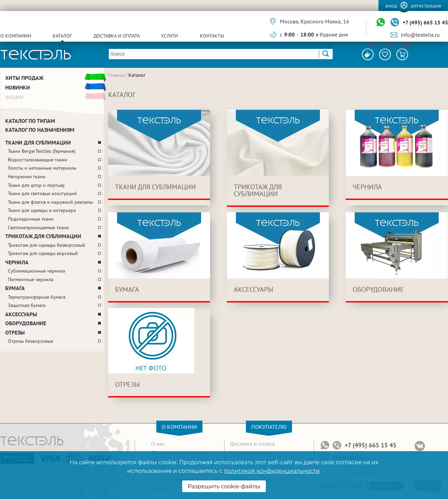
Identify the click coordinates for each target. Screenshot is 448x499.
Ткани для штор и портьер (36, 185)
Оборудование (26, 323)
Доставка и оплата (117, 36)
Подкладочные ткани (31, 219)
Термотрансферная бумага (37, 297)
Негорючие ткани (27, 177)
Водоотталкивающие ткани (38, 160)
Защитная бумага (27, 305)
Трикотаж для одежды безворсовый (46, 245)
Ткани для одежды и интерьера (42, 210)
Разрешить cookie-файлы (224, 486)
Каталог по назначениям (40, 130)
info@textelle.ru (420, 35)
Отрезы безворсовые (30, 341)
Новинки (18, 87)
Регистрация (426, 6)
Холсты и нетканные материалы (42, 168)
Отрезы (15, 332)
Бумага (15, 288)
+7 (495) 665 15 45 (425, 22)
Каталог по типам (30, 121)
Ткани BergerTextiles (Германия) (42, 151)
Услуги (170, 36)
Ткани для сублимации (38, 142)
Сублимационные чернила (37, 271)
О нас (158, 444)
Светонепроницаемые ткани (38, 227)
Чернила (17, 262)
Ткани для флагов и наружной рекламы (50, 202)
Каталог (62, 36)
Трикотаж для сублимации (43, 236)
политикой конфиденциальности (272, 471)
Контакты (212, 36)
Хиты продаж (24, 78)
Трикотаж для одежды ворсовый (43, 253)
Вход (391, 6)
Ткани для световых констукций (42, 193)
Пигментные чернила (31, 279)
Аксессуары (21, 314)
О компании (16, 36)
